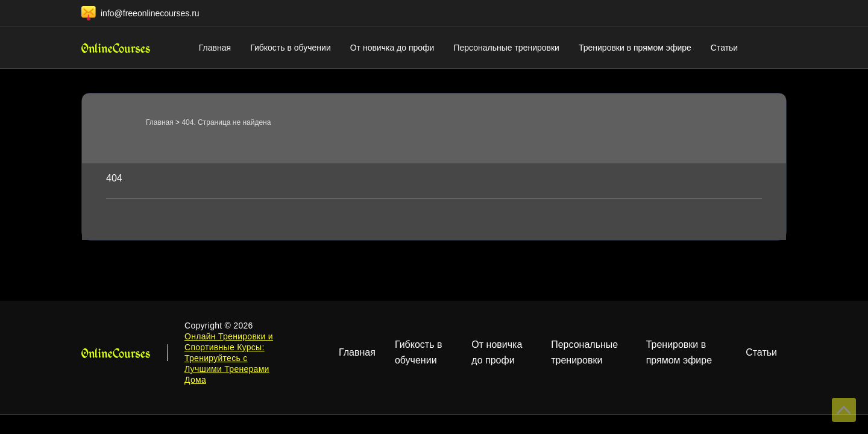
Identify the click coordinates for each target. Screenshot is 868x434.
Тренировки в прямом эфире (635, 48)
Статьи (724, 48)
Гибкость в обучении (291, 48)
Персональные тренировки (506, 48)
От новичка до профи (392, 48)
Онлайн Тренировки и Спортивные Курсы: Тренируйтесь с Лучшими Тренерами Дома (229, 358)
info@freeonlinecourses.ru (150, 13)
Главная (215, 48)
